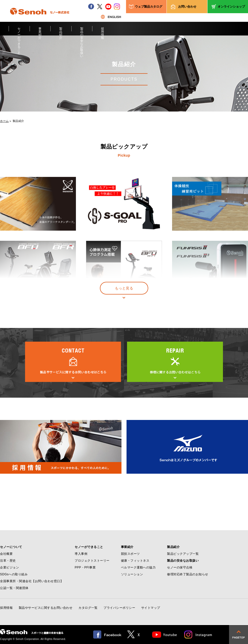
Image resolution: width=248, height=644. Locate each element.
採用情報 (103, 31)
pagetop (239, 634)
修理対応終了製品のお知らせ (188, 574)
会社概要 (6, 554)
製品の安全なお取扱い (82, 31)
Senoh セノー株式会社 (40, 19)
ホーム (4, 121)
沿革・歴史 (8, 561)
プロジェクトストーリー (92, 561)
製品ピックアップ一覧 (183, 554)
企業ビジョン (9, 567)
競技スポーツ (130, 554)
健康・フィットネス (135, 561)
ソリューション (132, 574)
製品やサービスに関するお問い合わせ (46, 608)
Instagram (198, 634)
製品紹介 (61, 31)
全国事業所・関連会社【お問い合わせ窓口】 (32, 581)
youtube (108, 7)
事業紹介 (40, 31)
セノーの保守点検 (180, 567)
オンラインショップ (231, 7)
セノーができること (19, 31)
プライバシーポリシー (119, 608)
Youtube (165, 634)
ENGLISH (111, 17)
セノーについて (11, 547)
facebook (91, 7)
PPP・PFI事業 (85, 567)
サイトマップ (151, 608)
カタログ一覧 (88, 608)
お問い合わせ (187, 7)
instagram (117, 7)
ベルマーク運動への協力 (138, 567)
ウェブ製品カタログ (149, 7)
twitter (100, 7)
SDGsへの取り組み (14, 574)
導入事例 (81, 554)
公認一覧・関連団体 (14, 588)
